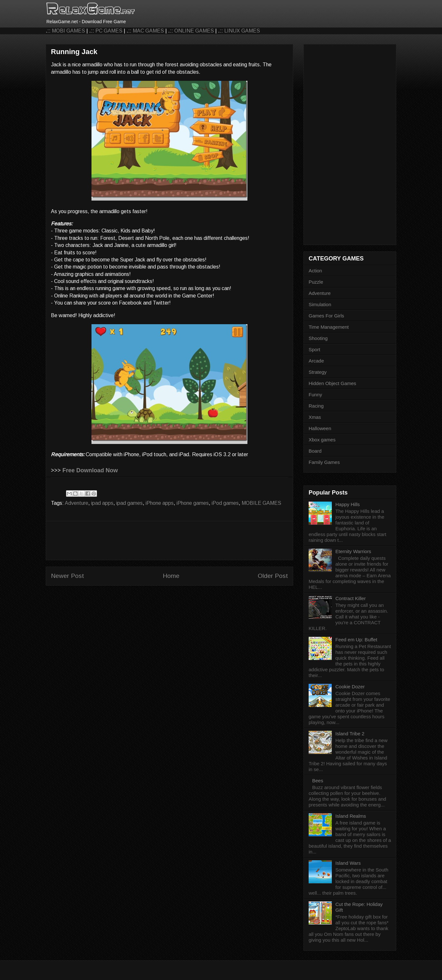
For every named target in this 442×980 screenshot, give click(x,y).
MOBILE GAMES (261, 503)
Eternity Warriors (353, 551)
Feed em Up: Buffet (356, 640)
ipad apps (102, 503)
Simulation (320, 304)
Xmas (315, 417)
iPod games (225, 503)
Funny (315, 395)
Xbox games (322, 440)
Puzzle (316, 282)
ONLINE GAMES (194, 31)
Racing (316, 406)
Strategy (318, 372)
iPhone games (193, 503)
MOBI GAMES (68, 31)
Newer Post (67, 576)
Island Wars (348, 863)
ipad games (130, 503)
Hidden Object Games (332, 383)
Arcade (316, 361)
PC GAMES (109, 31)
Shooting (318, 338)
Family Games (324, 462)
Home (171, 576)
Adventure (77, 503)
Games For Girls (326, 316)
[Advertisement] (169, 541)
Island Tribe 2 (350, 734)
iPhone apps (160, 503)
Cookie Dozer (350, 687)
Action (315, 271)
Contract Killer (351, 598)
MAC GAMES (148, 31)
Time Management (329, 327)
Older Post (273, 576)
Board (315, 451)
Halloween (320, 428)
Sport (314, 349)
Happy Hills (348, 504)
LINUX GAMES (242, 31)
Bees (318, 781)
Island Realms (351, 816)
